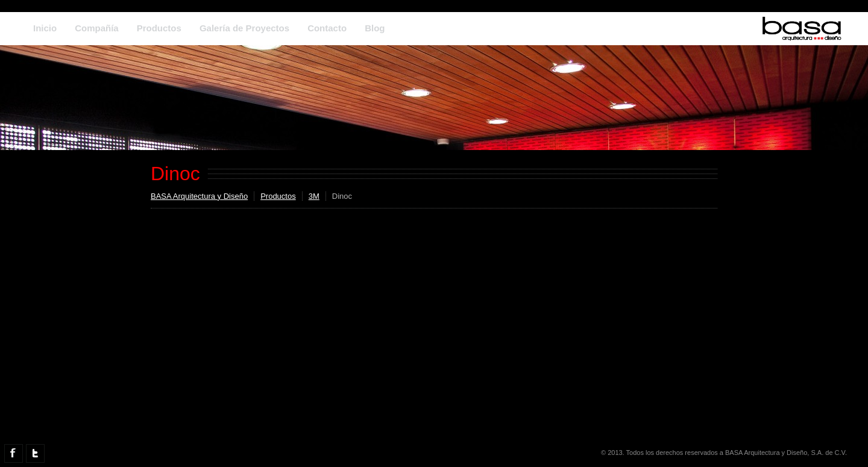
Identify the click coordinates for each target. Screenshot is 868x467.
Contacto (327, 28)
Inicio (45, 28)
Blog (375, 28)
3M (314, 196)
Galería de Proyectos (244, 28)
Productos (159, 28)
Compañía (97, 28)
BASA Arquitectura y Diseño (199, 196)
